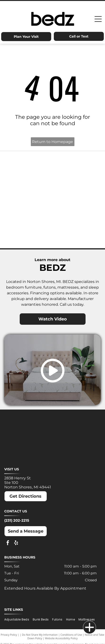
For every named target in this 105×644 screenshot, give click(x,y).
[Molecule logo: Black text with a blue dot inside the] (77, 188)
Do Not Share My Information (40, 635)
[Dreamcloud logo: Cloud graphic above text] (77, 164)
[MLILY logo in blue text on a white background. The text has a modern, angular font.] (28, 188)
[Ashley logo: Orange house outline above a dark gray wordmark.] (28, 164)
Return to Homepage (52, 142)
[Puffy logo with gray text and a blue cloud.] (77, 212)
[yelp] (16, 543)
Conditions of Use (71, 635)
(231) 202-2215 (17, 520)
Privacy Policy (9, 635)
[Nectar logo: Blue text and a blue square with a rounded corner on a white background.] (28, 212)
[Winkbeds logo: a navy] (28, 235)
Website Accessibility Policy (61, 638)
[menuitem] (18, 619)
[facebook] (8, 543)
